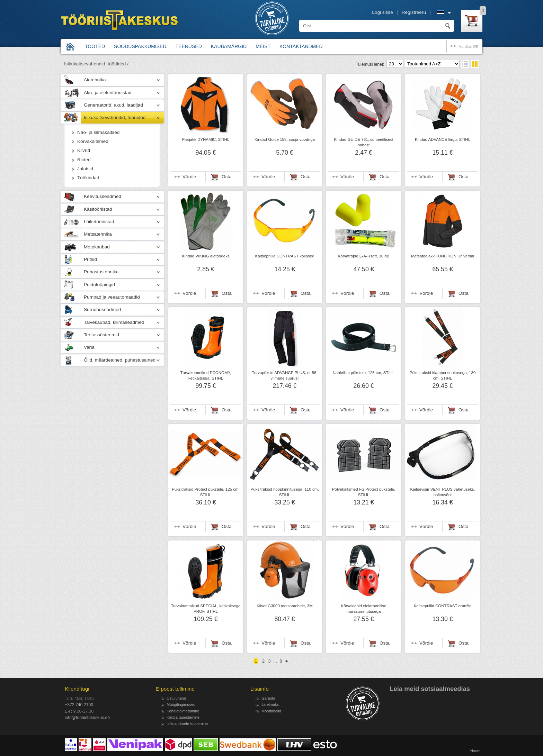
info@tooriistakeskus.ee (87, 718)
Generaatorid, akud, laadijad (113, 105)
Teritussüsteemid (101, 335)
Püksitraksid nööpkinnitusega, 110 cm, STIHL (284, 492)
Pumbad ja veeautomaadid (112, 297)
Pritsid (90, 259)
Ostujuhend (176, 698)
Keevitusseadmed (103, 196)
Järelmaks (270, 704)
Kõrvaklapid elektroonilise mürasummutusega (364, 609)
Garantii (268, 698)
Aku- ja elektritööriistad (108, 93)
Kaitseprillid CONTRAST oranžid (443, 606)
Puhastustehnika (101, 272)
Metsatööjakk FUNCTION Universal (443, 256)
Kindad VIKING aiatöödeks (206, 256)
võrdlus (468, 46)
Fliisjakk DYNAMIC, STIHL (206, 139)
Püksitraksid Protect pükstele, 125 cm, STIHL (206, 492)
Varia (89, 347)
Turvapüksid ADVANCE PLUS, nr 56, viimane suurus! (284, 375)
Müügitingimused (181, 704)
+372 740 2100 (79, 705)
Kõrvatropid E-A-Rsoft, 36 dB (364, 256)
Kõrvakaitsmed (93, 141)
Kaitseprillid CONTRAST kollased (284, 256)
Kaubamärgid (229, 46)
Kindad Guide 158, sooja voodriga (285, 139)
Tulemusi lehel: (370, 64)
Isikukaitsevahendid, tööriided (115, 117)
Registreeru (414, 12)
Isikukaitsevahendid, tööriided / (96, 64)
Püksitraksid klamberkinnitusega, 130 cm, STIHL (443, 375)
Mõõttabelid (271, 711)
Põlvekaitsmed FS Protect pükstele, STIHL (364, 492)
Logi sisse (382, 12)
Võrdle (189, 177)
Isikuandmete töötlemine (187, 723)
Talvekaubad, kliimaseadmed (114, 322)
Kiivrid (84, 150)
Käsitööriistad (98, 209)
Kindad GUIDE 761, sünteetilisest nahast (363, 142)
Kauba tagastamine (183, 717)
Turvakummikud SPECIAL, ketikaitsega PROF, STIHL (206, 609)
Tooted (95, 46)
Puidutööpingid (99, 285)
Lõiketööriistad (99, 222)
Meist (263, 46)
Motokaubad (97, 247)
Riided (84, 160)
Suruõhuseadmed (102, 309)
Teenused (189, 46)
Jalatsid (85, 169)
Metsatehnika (98, 234)
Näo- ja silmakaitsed (98, 132)
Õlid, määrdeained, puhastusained (120, 360)
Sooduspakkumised (140, 46)
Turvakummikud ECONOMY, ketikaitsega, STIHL (206, 375)
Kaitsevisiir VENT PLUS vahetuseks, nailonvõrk (442, 492)
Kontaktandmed (301, 46)
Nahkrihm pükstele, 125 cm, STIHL (363, 373)
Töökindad (88, 178)
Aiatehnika (95, 80)
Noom (475, 751)
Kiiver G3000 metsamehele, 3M (285, 606)
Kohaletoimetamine (183, 711)
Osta (227, 177)
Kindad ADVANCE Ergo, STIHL (443, 139)
